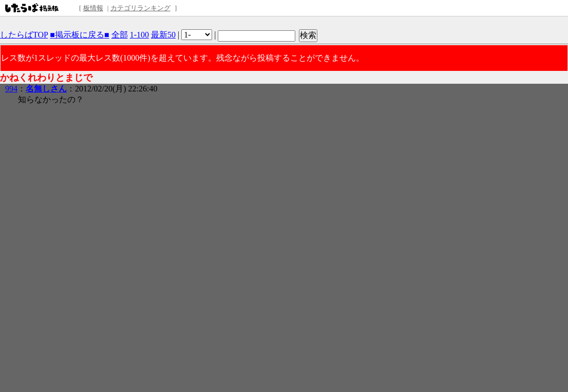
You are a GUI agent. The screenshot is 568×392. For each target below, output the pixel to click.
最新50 (163, 35)
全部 (120, 35)
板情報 (93, 8)
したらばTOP (24, 35)
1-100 (139, 35)
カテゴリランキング (140, 8)
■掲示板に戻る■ (79, 35)
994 (11, 89)
